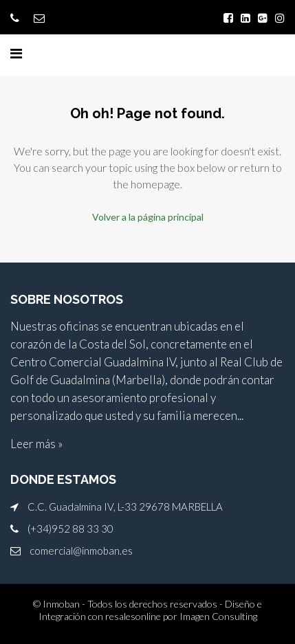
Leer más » (36, 444)
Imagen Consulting (218, 616)
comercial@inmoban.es (81, 551)
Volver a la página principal (148, 217)
